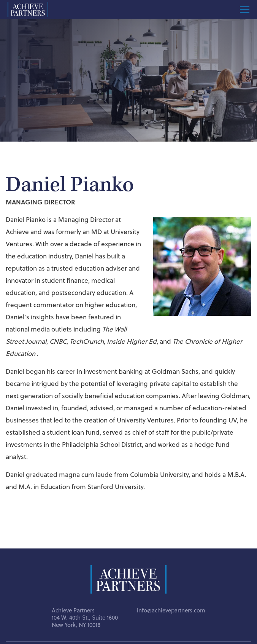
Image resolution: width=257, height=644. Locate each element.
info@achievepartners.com (171, 610)
